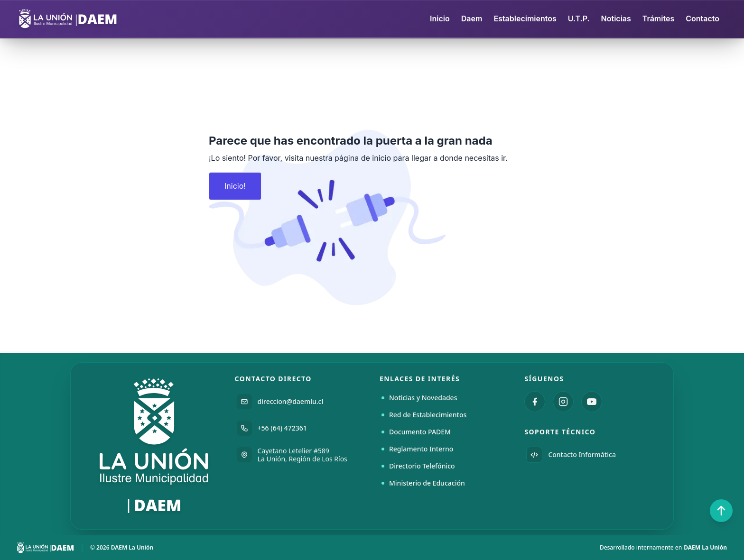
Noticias (616, 18)
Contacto (702, 18)
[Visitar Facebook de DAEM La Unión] (535, 402)
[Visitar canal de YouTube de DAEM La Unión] (592, 402)
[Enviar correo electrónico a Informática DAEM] (589, 455)
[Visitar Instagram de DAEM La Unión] (563, 402)
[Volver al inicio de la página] (721, 511)
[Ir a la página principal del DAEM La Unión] (154, 446)
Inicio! (235, 186)
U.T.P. (579, 18)
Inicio (440, 18)
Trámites (658, 18)
